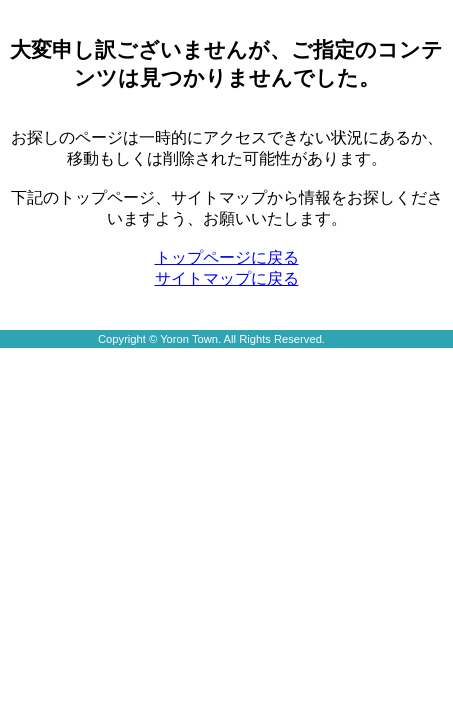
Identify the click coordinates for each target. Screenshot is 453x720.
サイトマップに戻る (227, 278)
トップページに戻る (227, 257)
